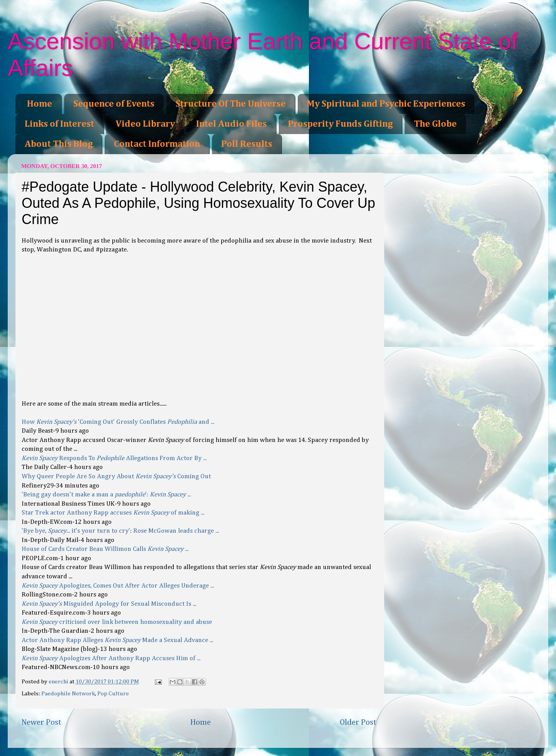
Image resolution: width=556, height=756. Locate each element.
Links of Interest (59, 124)
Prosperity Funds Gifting (340, 124)
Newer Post (41, 722)
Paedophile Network (68, 694)
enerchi (59, 682)
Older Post (358, 722)
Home (40, 104)
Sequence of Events (114, 104)
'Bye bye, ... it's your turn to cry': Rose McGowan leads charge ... (120, 531)
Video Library (145, 124)
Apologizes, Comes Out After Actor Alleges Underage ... (118, 586)
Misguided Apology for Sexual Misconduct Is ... (109, 604)
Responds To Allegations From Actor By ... (114, 458)
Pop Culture (113, 694)
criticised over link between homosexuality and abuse (117, 622)
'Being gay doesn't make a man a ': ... (106, 495)
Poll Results (247, 144)
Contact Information (157, 144)
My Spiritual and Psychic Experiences (386, 104)
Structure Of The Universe (231, 104)
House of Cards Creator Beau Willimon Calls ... (105, 549)
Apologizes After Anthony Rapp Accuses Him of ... (111, 658)
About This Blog (59, 144)
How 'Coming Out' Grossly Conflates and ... (118, 422)
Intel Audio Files (231, 124)
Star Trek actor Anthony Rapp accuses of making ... (113, 513)
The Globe (435, 124)
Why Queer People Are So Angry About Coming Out (116, 477)
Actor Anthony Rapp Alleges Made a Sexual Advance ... (117, 640)
